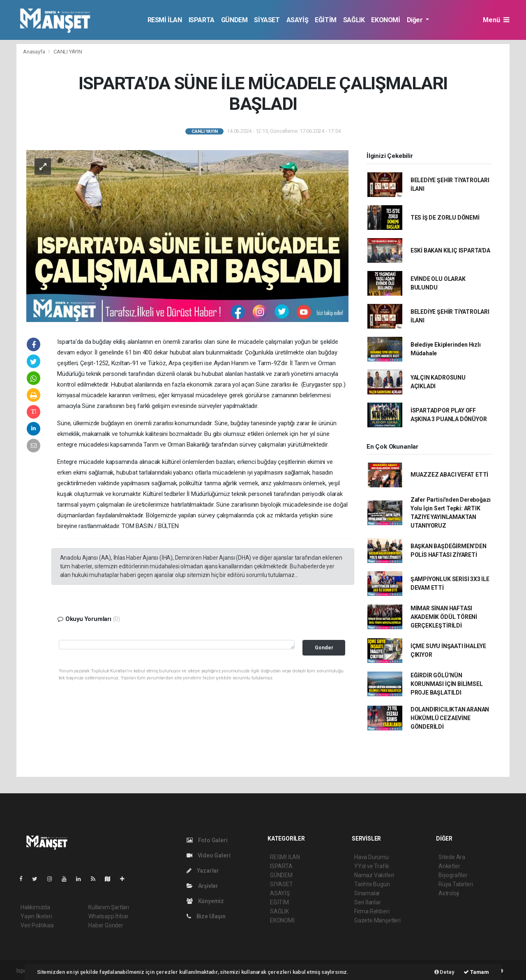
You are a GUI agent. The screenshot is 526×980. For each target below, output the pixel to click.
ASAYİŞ (298, 20)
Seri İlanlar (368, 902)
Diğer (416, 20)
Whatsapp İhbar (108, 916)
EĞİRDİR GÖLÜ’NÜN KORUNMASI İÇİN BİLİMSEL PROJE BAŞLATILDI (447, 684)
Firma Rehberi (372, 911)
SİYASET (267, 20)
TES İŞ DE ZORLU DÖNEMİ (445, 218)
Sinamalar (367, 893)
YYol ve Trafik (371, 866)
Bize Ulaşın (206, 916)
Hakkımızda (35, 907)
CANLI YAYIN (68, 52)
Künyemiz (205, 901)
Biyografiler (453, 875)
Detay (444, 972)
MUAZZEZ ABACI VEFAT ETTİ (449, 475)
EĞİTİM (326, 20)
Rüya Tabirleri (456, 884)
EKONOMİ (385, 20)
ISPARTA (202, 20)
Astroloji (449, 893)
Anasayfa (35, 52)
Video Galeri (208, 855)
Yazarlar (203, 871)
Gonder (324, 648)
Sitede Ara (452, 857)
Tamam (476, 972)
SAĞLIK (354, 20)
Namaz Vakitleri (374, 875)
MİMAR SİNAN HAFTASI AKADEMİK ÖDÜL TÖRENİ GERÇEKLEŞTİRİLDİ (444, 617)
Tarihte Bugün (372, 884)
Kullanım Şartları (109, 907)
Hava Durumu (371, 857)
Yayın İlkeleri (36, 916)
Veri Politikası (37, 925)
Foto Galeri (207, 840)
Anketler (449, 866)
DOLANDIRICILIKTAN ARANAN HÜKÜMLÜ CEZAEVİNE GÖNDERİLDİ (450, 718)
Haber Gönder (106, 925)
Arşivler (202, 886)
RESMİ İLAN (165, 20)
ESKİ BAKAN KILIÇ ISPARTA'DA (450, 250)
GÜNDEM (234, 20)
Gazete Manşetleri (377, 920)
